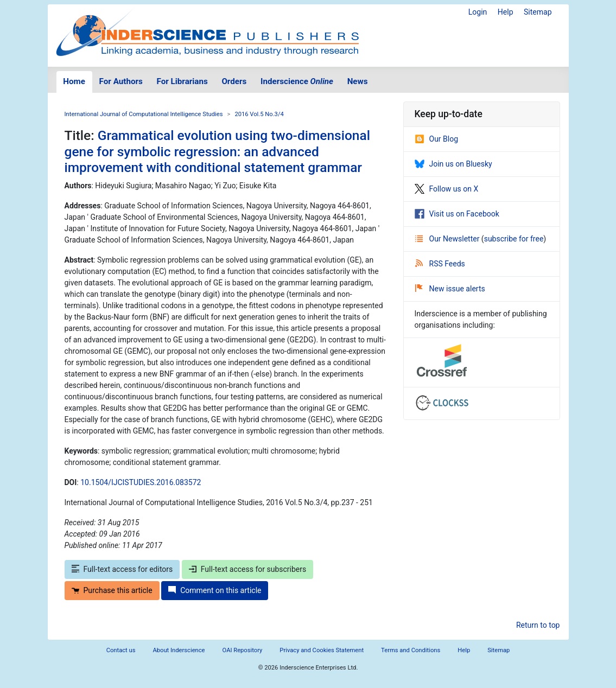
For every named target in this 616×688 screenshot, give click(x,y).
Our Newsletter (448, 239)
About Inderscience (179, 650)
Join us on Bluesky (453, 164)
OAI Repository (243, 650)
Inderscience (297, 81)
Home (74, 81)
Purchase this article (112, 590)
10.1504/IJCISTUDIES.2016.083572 (141, 482)
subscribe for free (514, 239)
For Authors (121, 81)
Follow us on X (447, 189)
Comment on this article (215, 590)
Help (506, 12)
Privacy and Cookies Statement (322, 650)
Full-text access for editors (122, 569)
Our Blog (437, 139)
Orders (234, 81)
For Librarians (182, 81)
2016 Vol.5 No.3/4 (259, 114)
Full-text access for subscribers (247, 569)
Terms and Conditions (411, 650)
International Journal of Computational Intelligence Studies (144, 114)
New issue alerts (450, 289)
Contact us (121, 650)
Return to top (538, 625)
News (358, 81)
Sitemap (538, 12)
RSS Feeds (440, 264)
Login (478, 12)
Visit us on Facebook (457, 214)
